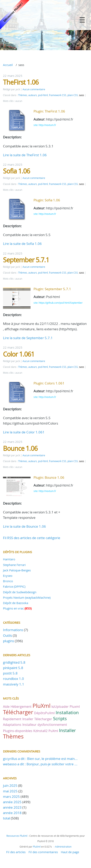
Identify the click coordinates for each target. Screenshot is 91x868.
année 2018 (12, 813)
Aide (6, 707)
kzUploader (60, 707)
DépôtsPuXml (44, 713)
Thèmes (23, 95)
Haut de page (70, 852)
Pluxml (75, 707)
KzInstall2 (40, 731)
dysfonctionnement (52, 725)
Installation (67, 712)
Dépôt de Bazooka (16, 603)
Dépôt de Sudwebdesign (20, 592)
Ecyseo (8, 576)
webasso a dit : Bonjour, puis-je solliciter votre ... (40, 764)
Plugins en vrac (13, 608)
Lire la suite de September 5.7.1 (28, 338)
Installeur (29, 725)
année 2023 (12, 807)
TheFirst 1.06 (21, 82)
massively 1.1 (14, 684)
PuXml (53, 731)
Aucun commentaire (34, 89)
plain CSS (73, 95)
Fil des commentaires (43, 852)
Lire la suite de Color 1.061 (24, 432)
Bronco (8, 581)
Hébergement (21, 707)
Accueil (8, 65)
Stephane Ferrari (14, 565)
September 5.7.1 (26, 260)
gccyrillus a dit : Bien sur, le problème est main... (40, 759)
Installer (67, 730)
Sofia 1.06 (16, 171)
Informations (13, 630)
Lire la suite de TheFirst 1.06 (25, 155)
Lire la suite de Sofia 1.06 (22, 244)
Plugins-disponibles (18, 731)
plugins (8, 641)
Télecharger (43, 719)
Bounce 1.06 (20, 448)
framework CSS (58, 95)
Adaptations (12, 725)
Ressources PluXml (17, 836)
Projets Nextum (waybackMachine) (27, 597)
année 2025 (12, 802)
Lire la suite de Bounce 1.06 (24, 526)
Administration (63, 847)
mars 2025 (11, 797)
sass (82, 95)
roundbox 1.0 (13, 679)
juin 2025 (10, 785)
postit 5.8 (10, 673)
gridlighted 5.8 (14, 662)
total (7, 818)
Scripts (60, 718)
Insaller (28, 719)
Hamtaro (9, 559)
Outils (7, 635)
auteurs (33, 95)
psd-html (43, 95)
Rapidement (12, 719)
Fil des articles (16, 852)
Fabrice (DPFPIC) (14, 586)
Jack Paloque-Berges (17, 570)
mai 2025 (10, 791)
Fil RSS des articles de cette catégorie (32, 538)
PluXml (42, 706)
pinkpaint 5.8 (13, 668)
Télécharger (18, 712)
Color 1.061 (19, 354)
